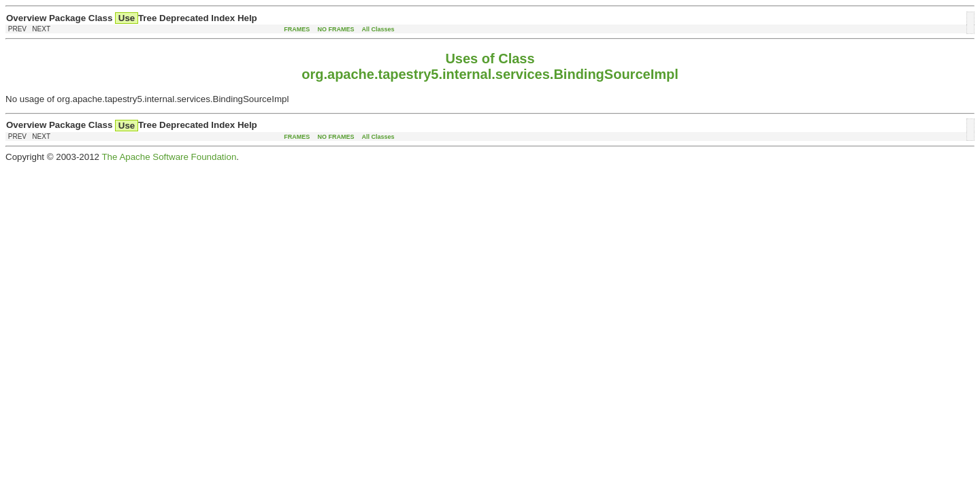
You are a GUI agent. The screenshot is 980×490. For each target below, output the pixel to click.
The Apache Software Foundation (169, 157)
